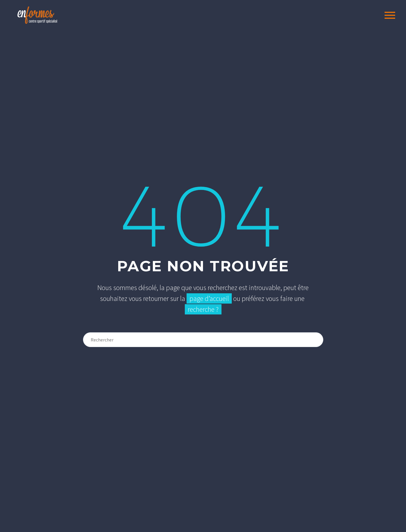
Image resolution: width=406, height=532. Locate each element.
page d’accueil (209, 298)
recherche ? (203, 309)
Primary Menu (390, 15)
